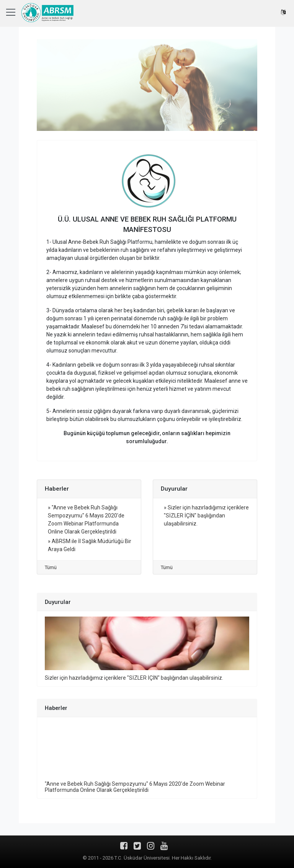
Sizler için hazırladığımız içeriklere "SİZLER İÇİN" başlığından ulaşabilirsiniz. (134, 678)
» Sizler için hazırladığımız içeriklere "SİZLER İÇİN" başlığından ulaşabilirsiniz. (206, 516)
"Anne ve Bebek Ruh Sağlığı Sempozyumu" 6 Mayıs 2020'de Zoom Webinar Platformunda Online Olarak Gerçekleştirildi (135, 787)
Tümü (51, 567)
